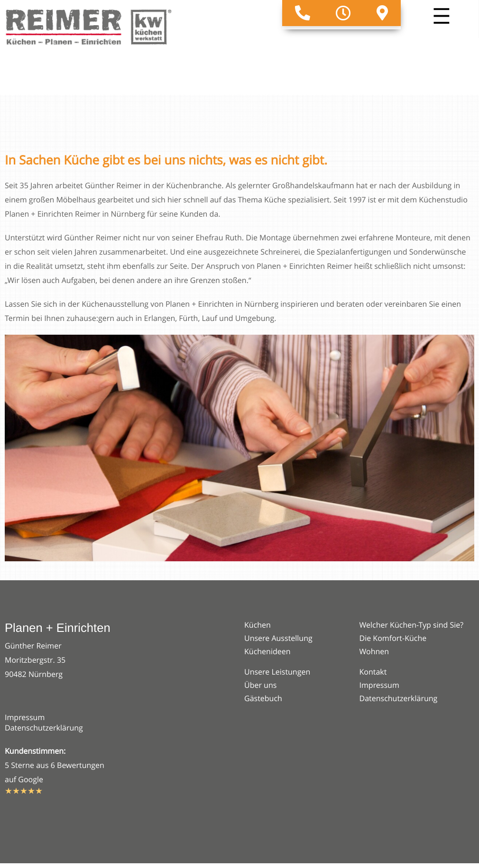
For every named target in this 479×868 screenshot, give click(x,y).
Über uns (260, 685)
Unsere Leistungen (277, 672)
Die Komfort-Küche (393, 638)
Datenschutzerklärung (44, 728)
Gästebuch (263, 698)
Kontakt (373, 672)
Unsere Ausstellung (278, 638)
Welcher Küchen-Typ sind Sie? (412, 625)
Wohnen (374, 651)
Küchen (258, 625)
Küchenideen (267, 651)
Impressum (25, 717)
